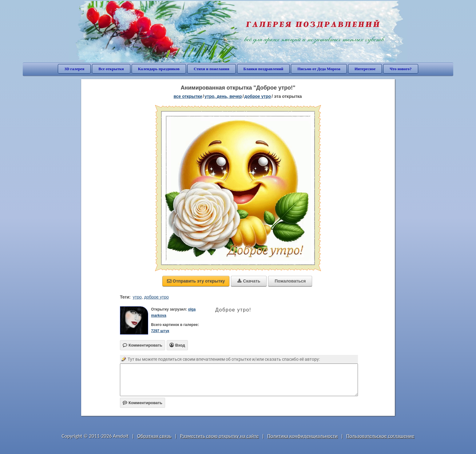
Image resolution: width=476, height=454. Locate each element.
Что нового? (401, 69)
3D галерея (74, 69)
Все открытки (111, 69)
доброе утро (258, 96)
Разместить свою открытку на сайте (219, 436)
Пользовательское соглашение (380, 436)
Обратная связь (154, 436)
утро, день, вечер (223, 96)
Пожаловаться (290, 281)
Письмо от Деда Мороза (319, 69)
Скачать (249, 281)
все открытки (188, 96)
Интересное (365, 69)
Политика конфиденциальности (302, 436)
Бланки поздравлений (264, 69)
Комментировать (143, 403)
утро (137, 297)
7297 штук (160, 331)
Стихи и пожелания (212, 69)
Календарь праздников (159, 69)
